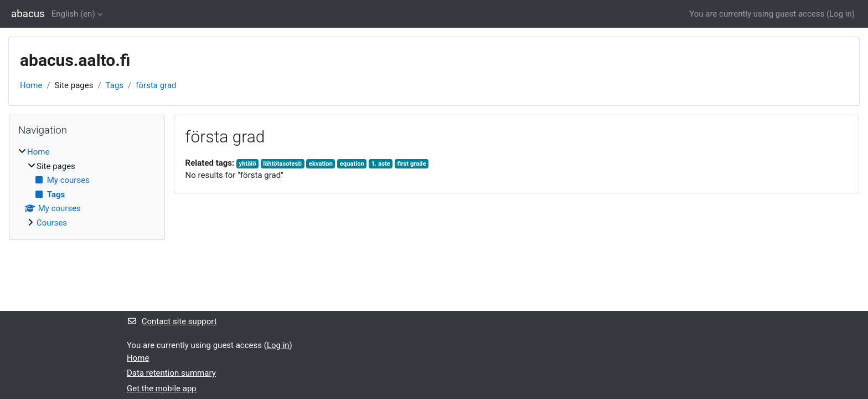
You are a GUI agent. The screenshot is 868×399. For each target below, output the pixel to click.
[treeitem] (87, 187)
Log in (841, 14)
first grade (412, 164)
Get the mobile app (162, 388)
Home (31, 85)
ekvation (321, 164)
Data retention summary (171, 373)
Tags (115, 85)
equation (352, 164)
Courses (52, 223)
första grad (156, 85)
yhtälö (248, 164)
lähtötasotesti (282, 164)
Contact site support (172, 321)
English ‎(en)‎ (73, 14)
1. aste (381, 164)
